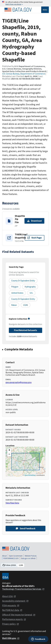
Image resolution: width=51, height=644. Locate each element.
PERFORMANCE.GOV (11, 558)
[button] (9, 450)
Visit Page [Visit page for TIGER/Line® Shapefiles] (35, 238)
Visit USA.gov (11, 638)
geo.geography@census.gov (19, 382)
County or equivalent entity (23, 281)
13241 (26, 305)
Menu (45, 10)
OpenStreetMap (30, 475)
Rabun (14, 305)
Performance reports (14, 619)
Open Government (16, 556)
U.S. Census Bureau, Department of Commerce (24, 74)
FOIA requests (11, 605)
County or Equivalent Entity (23, 299)
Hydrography (30, 287)
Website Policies (31, 556)
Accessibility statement (15, 601)
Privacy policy (11, 624)
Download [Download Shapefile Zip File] (34, 221)
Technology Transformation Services (23, 589)
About (4, 556)
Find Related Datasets (26, 330)
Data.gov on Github (28, 558)
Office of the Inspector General (19, 615)
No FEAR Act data (12, 610)
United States (17, 293)
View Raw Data (12, 503)
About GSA (9, 596)
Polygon (15, 287)
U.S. (31, 293)
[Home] (18, 10)
